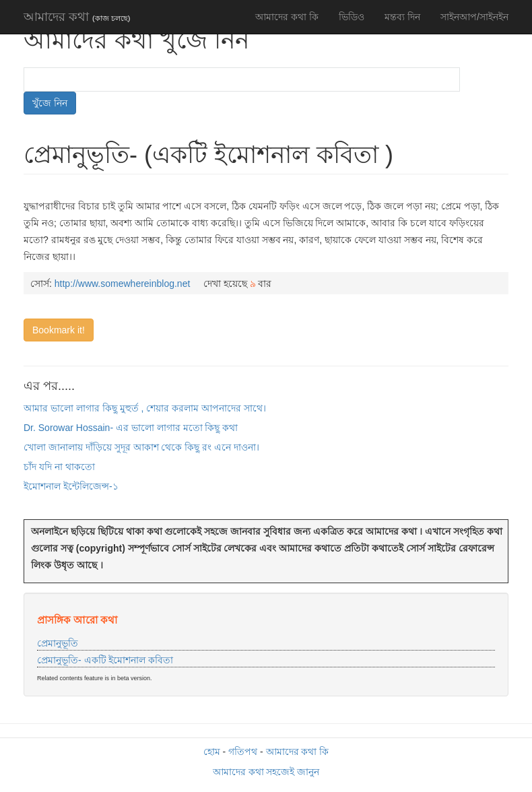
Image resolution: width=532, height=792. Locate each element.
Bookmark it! (59, 330)
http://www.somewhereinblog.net (123, 284)
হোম (212, 752)
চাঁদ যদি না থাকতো (59, 467)
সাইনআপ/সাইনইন (474, 17)
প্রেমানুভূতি (58, 643)
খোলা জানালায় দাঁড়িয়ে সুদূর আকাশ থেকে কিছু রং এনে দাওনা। (141, 447)
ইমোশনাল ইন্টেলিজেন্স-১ (71, 486)
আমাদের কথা (77, 17)
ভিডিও (352, 17)
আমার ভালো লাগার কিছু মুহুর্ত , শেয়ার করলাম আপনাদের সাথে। (145, 408)
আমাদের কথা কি (287, 17)
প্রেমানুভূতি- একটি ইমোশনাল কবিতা (105, 660)
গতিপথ (243, 752)
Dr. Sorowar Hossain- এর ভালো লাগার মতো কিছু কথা (131, 428)
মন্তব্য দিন (402, 17)
